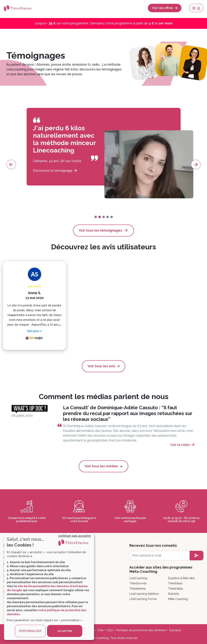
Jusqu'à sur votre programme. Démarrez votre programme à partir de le (104, 23)
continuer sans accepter (75, 536)
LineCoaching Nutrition (144, 594)
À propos (175, 630)
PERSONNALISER (30, 631)
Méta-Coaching (178, 599)
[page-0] (96, 217)
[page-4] (112, 217)
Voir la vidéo (180, 445)
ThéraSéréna (137, 588)
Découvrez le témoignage (56, 171)
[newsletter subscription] (196, 555)
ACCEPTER (65, 631)
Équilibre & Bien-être (181, 578)
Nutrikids (174, 594)
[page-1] (100, 217)
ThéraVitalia (175, 588)
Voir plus (33, 331)
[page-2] (104, 217)
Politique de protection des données (141, 630)
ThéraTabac (175, 583)
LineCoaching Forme (143, 599)
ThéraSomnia (138, 583)
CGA (100, 630)
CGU (110, 630)
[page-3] (108, 217)
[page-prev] (11, 165)
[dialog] (49, 587)
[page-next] (196, 165)
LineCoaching (138, 578)
